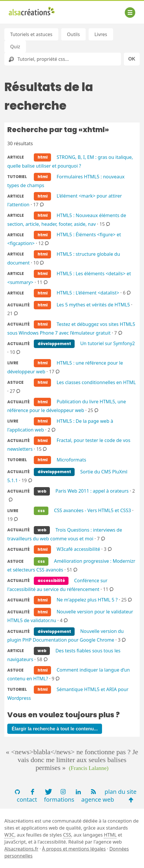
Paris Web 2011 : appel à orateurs (92, 491)
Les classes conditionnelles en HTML (96, 382)
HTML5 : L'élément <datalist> (88, 293)
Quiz (15, 47)
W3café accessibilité (78, 549)
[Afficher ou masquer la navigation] (130, 13)
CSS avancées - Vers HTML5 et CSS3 (92, 510)
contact (27, 799)
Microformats (71, 459)
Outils (73, 34)
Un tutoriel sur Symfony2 (108, 343)
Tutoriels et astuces (31, 34)
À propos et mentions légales (74, 849)
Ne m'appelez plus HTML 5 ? (87, 600)
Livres (101, 34)
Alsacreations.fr (21, 849)
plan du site (121, 792)
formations (59, 799)
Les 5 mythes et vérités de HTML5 (93, 305)
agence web (98, 799)
